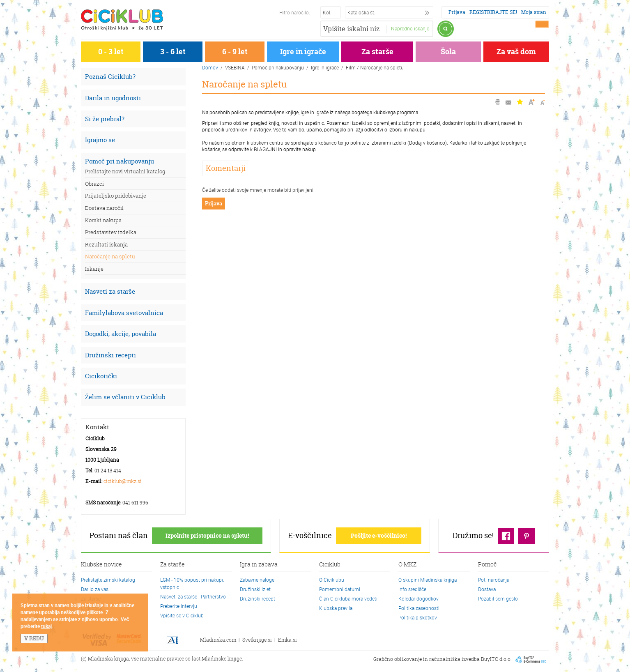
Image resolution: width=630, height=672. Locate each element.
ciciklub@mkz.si (123, 481)
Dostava (487, 589)
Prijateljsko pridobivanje (116, 196)
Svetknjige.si (257, 640)
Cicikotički (101, 376)
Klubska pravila (336, 608)
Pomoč (487, 565)
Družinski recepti (110, 355)
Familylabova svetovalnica (124, 313)
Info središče (412, 589)
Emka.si (287, 640)
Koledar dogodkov (418, 598)
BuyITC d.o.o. (496, 659)
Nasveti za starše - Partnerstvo (193, 596)
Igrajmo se (100, 140)
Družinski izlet (255, 589)
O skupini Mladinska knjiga (428, 580)
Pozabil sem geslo (498, 598)
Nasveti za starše (110, 291)
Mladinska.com (218, 640)
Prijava (457, 12)
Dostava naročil (104, 208)
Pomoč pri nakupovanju (120, 161)
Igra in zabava (259, 565)
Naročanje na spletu (110, 256)
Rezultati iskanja (106, 244)
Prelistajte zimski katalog (108, 580)
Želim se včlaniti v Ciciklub (125, 397)
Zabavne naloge (257, 580)
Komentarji (226, 168)
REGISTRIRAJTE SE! (493, 12)
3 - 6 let (173, 52)
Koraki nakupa (103, 220)
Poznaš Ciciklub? (110, 77)
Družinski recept (258, 598)
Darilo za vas (95, 589)
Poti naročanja (494, 580)
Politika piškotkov (418, 617)
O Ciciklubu (332, 580)
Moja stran (534, 12)
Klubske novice (101, 565)
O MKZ (407, 565)
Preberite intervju (179, 606)
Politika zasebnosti (419, 608)
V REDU (34, 638)
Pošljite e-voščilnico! (379, 535)
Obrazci (94, 184)
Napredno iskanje (410, 28)
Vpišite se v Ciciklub (182, 615)
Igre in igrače (303, 52)
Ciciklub (330, 565)
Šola (448, 52)
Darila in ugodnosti (113, 98)
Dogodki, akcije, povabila (121, 334)
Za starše (377, 52)
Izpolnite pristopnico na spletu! (207, 535)
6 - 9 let (235, 52)
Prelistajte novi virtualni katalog (125, 171)
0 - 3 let (111, 52)
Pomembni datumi (340, 589)
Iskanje (94, 269)
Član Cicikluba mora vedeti (348, 598)
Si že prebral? (105, 119)
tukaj (46, 626)
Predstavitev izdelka (111, 232)
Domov (210, 67)
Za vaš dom (516, 52)
